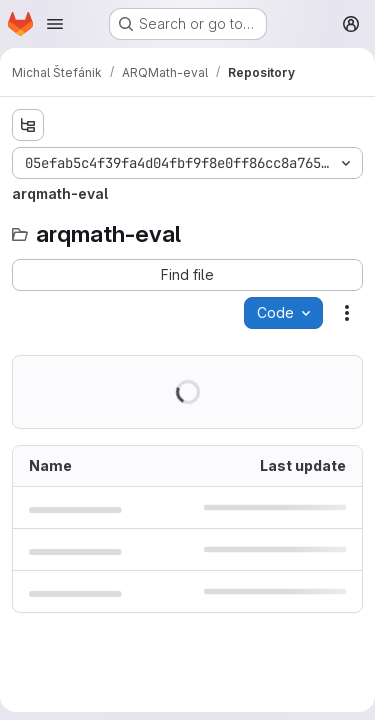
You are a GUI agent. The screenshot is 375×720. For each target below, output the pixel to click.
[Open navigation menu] (55, 24)
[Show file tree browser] (28, 125)
